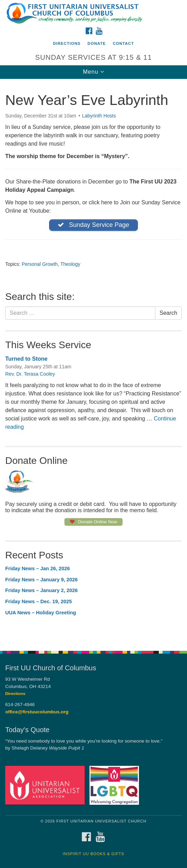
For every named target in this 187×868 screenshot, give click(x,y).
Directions (67, 43)
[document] (93, 361)
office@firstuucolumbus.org (37, 712)
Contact (123, 43)
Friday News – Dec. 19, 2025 (38, 601)
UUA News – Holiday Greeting (41, 613)
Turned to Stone (26, 359)
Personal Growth (40, 264)
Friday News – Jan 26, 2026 (38, 568)
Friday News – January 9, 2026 (41, 580)
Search (168, 313)
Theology (70, 264)
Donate (96, 43)
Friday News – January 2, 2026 (41, 590)
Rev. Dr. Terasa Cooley (30, 374)
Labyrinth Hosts (99, 116)
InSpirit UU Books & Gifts (93, 854)
